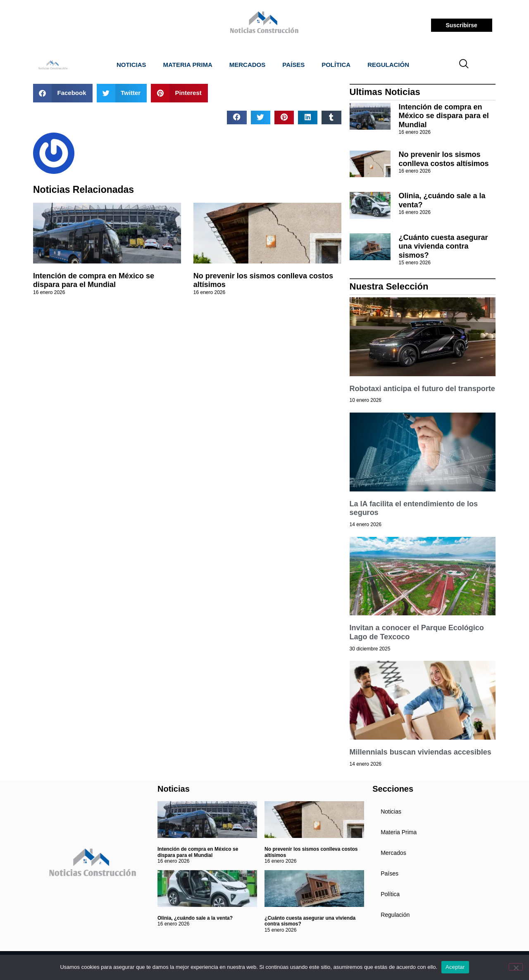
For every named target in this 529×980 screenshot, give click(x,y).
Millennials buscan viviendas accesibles (421, 752)
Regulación (388, 65)
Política (336, 65)
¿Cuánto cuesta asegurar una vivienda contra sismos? (443, 246)
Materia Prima (188, 65)
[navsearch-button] (464, 65)
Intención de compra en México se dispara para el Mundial (94, 280)
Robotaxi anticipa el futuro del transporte (422, 389)
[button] (63, 93)
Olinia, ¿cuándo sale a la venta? (195, 918)
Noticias (131, 65)
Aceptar (455, 967)
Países (293, 65)
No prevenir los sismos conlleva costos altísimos (444, 159)
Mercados (248, 65)
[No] (516, 967)
